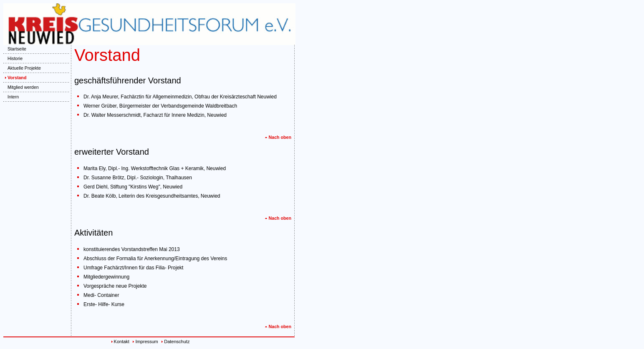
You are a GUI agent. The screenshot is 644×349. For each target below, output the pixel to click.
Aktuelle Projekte (22, 68)
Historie (13, 58)
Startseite (15, 49)
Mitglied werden (21, 87)
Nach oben (278, 137)
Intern (11, 97)
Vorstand (15, 78)
